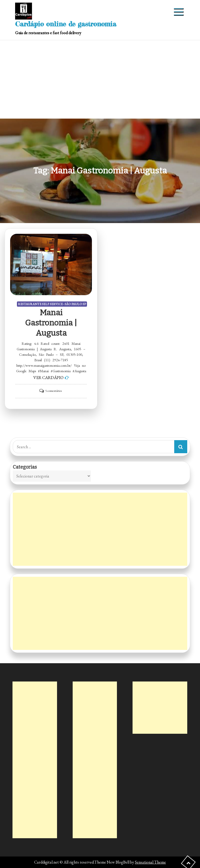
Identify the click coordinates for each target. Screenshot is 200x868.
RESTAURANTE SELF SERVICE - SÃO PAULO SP (52, 304)
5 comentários (54, 391)
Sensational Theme (150, 862)
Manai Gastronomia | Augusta (51, 323)
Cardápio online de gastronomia (66, 24)
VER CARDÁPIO (48, 378)
